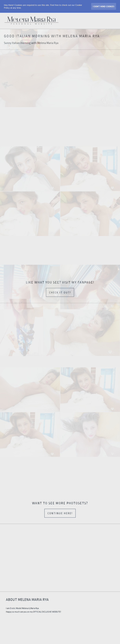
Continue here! (60, 513)
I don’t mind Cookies (104, 6)
